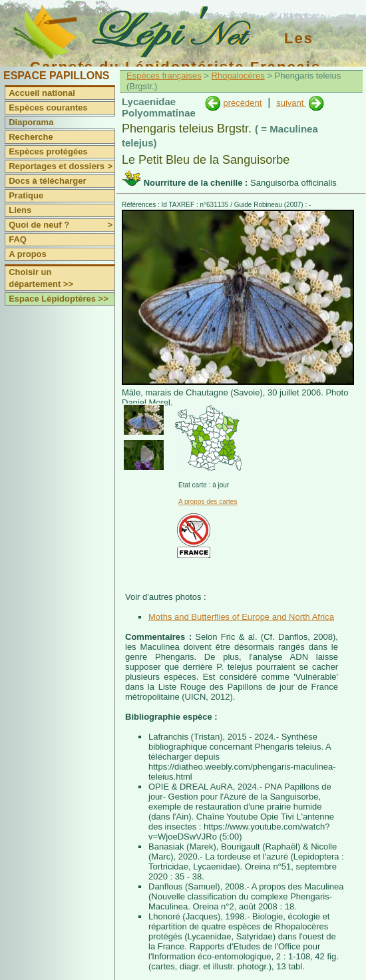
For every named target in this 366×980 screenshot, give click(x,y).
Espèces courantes (48, 108)
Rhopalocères (238, 76)
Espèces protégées (48, 151)
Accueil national (42, 93)
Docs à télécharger (47, 181)
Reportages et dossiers (62, 166)
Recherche (31, 137)
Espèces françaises (164, 76)
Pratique (26, 195)
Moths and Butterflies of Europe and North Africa (241, 617)
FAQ (18, 239)
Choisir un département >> (41, 278)
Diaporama (31, 122)
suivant (291, 103)
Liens (20, 210)
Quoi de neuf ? (62, 225)
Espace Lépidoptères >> (59, 299)
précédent (242, 103)
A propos (28, 254)
